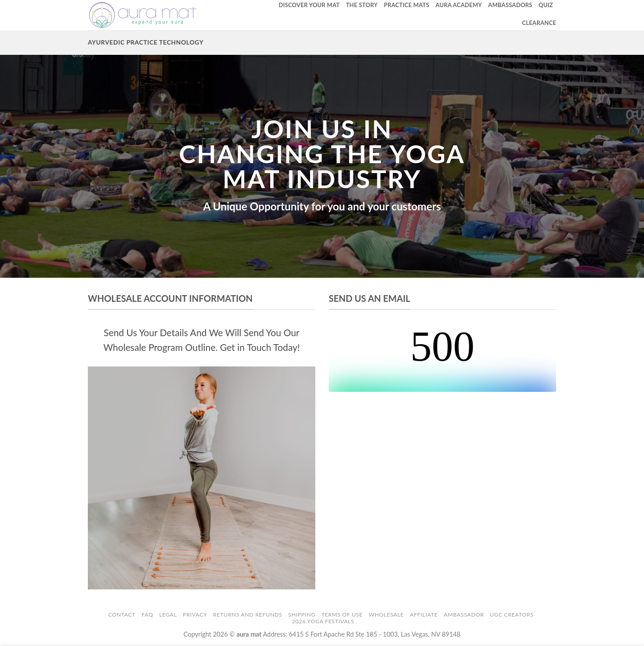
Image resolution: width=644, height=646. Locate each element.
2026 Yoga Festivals (323, 621)
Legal (168, 615)
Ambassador (464, 615)
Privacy (195, 615)
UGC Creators (512, 615)
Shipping (302, 615)
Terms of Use (342, 615)
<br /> (442, 358)
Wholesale (386, 615)
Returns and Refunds (248, 615)
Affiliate (424, 615)
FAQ (147, 615)
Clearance (539, 23)
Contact (122, 615)
